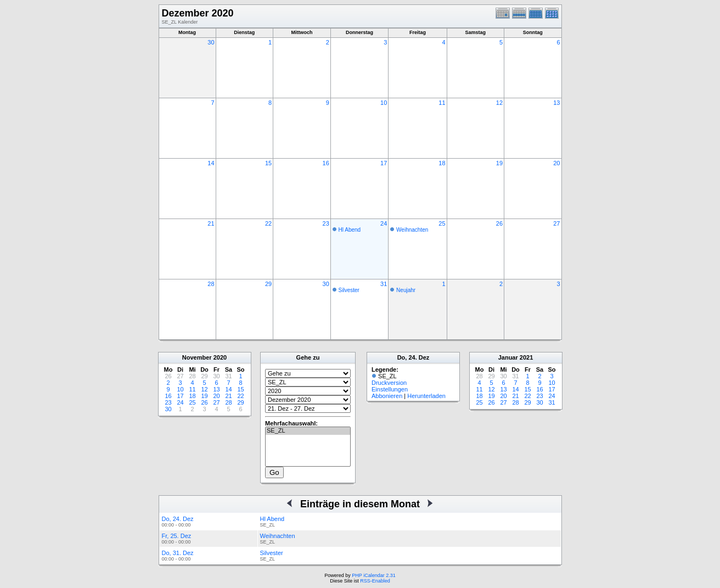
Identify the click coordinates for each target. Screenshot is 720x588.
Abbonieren (387, 396)
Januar (508, 357)
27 (556, 223)
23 (326, 223)
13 (556, 103)
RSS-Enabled (375, 581)
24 (384, 223)
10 (384, 103)
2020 (220, 357)
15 (268, 163)
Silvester (349, 290)
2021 (526, 357)
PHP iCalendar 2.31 (373, 575)
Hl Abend (350, 230)
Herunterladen (426, 396)
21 (211, 223)
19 (499, 163)
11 (442, 103)
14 (211, 163)
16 (326, 163)
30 (211, 42)
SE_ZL (308, 431)
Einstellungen (390, 389)
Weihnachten (412, 230)
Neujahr (406, 290)
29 (268, 284)
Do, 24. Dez (178, 519)
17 (384, 163)
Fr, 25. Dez (177, 536)
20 (556, 163)
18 (442, 163)
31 (384, 284)
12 (499, 103)
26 (499, 223)
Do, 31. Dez (178, 553)
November (197, 357)
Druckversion (389, 383)
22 (268, 223)
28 (211, 284)
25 (442, 223)
